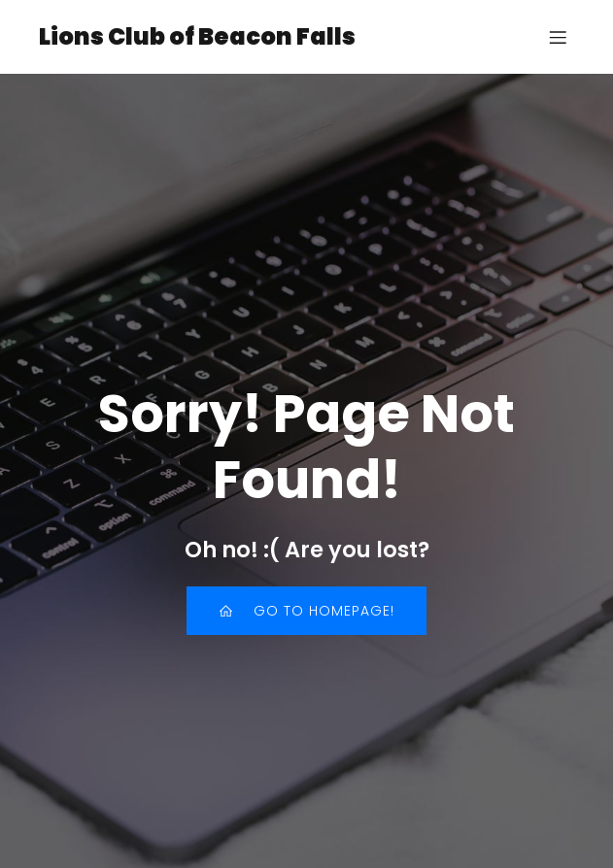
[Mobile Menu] (558, 37)
